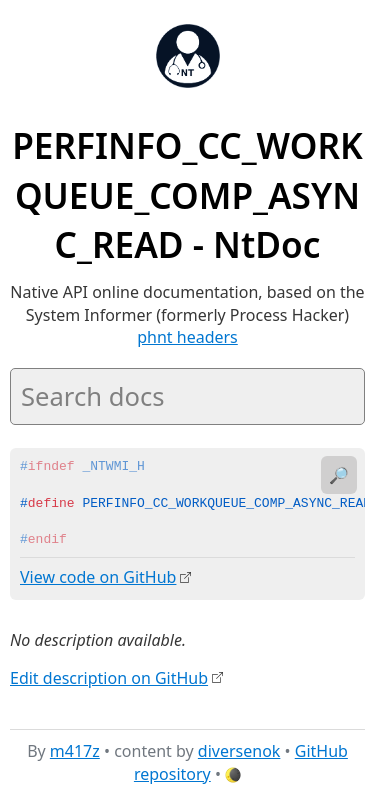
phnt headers (187, 337)
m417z (75, 751)
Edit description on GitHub (109, 677)
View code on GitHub (98, 577)
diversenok (239, 751)
